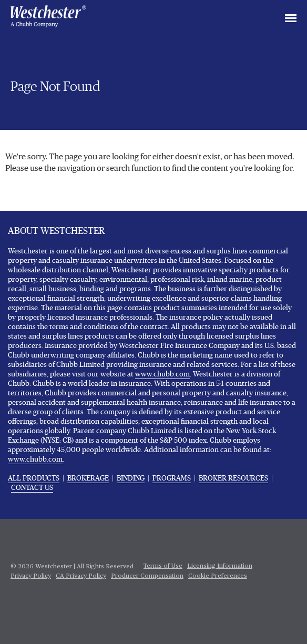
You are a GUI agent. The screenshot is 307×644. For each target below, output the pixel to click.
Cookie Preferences (218, 576)
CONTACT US (32, 488)
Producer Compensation (147, 576)
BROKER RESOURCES (233, 478)
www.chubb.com (162, 374)
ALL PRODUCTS (34, 478)
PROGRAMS (172, 478)
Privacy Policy (31, 576)
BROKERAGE (88, 478)
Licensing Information (220, 566)
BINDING (131, 478)
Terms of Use (163, 566)
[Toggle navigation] (291, 19)
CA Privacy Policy (81, 576)
